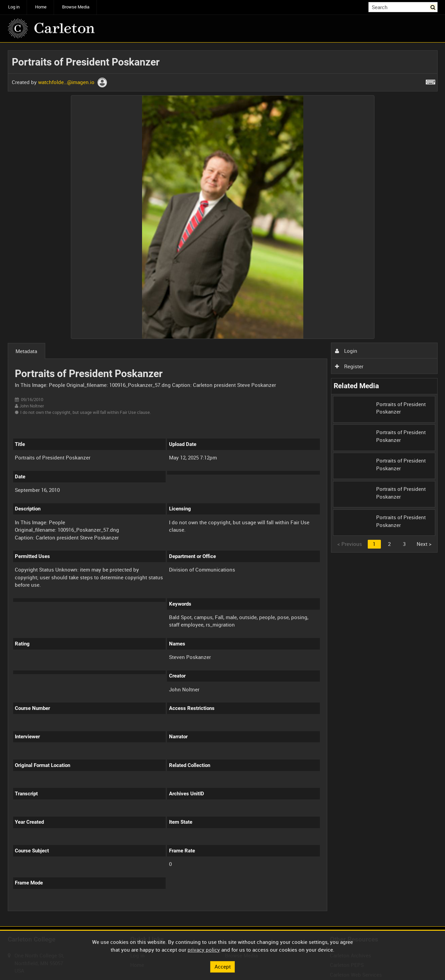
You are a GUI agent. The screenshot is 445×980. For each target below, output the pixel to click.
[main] (223, 485)
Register (349, 366)
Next (424, 544)
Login (346, 351)
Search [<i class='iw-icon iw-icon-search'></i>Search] (434, 7)
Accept (223, 966)
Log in (14, 7)
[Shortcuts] (430, 81)
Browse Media (76, 7)
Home (41, 7)
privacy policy (204, 950)
